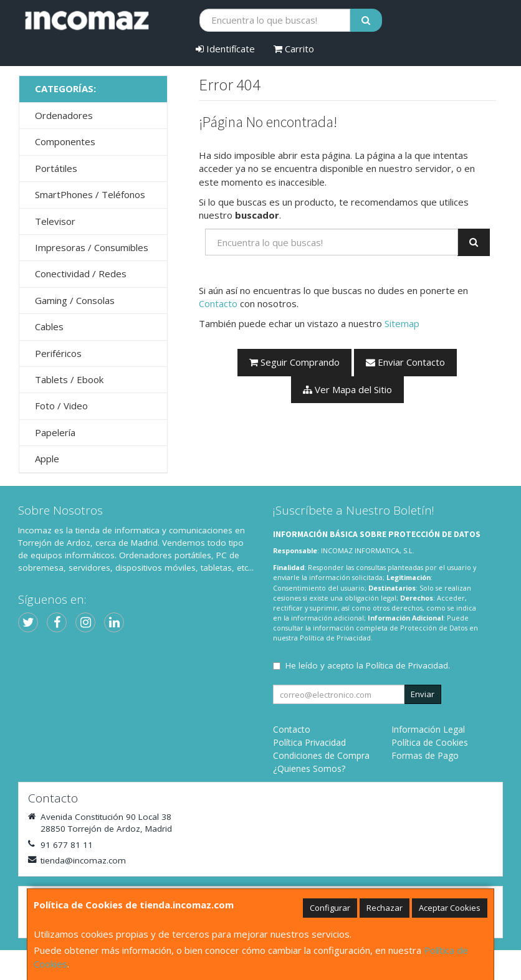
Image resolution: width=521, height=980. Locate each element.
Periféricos (58, 353)
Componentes (65, 141)
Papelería (55, 432)
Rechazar (385, 908)
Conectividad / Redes (81, 274)
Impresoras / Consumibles (92, 247)
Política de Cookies (430, 742)
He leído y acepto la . (368, 665)
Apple (47, 459)
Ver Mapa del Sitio (347, 389)
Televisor (55, 221)
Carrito (294, 49)
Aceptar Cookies (450, 908)
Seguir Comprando (294, 362)
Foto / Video (61, 406)
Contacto (218, 303)
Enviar (423, 694)
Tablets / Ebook (69, 379)
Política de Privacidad (335, 638)
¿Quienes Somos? (309, 768)
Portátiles (56, 168)
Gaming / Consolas (75, 300)
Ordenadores (64, 115)
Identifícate (225, 49)
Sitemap (402, 323)
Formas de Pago (425, 755)
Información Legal (428, 729)
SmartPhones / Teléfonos (90, 194)
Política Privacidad (309, 742)
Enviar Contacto (405, 362)
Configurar (330, 908)
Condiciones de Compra (321, 755)
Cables (49, 326)
